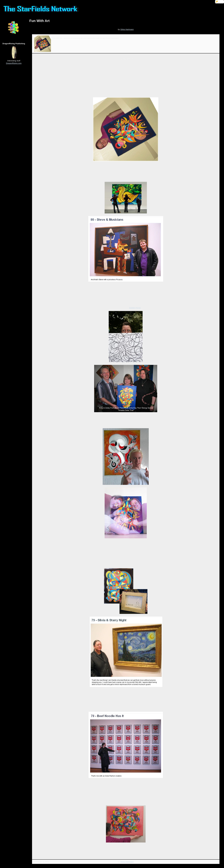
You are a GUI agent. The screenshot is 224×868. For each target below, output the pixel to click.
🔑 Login (220, 2)
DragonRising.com (14, 63)
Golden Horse (135, 308)
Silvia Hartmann (127, 29)
